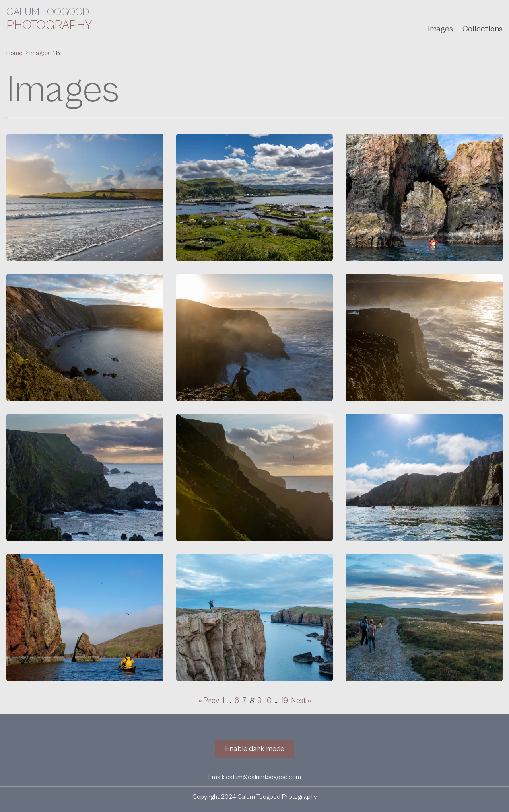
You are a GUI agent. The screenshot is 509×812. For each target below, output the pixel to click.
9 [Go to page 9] (259, 701)
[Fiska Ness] (255, 617)
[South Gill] (424, 337)
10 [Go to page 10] (268, 701)
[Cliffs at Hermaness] (85, 477)
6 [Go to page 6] (237, 701)
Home (15, 53)
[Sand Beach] (85, 197)
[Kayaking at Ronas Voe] (424, 477)
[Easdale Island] (255, 197)
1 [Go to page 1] (223, 701)
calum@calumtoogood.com (263, 777)
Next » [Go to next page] (301, 701)
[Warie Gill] (255, 337)
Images (440, 29)
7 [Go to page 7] (244, 701)
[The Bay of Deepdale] (85, 337)
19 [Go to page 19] (285, 701)
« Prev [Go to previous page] (209, 701)
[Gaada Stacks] (424, 197)
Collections (483, 29)
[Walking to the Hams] (424, 617)
